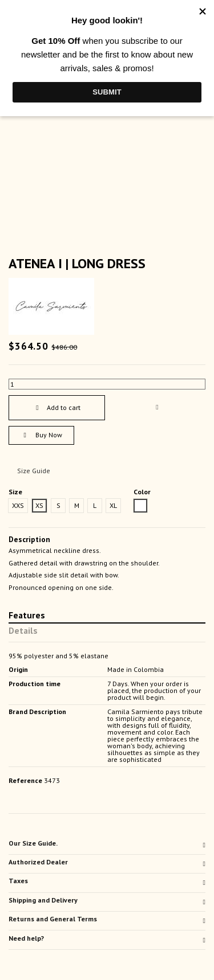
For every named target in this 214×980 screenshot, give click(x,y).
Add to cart (57, 407)
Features (27, 616)
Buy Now (41, 435)
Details (23, 632)
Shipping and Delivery (107, 900)
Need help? (107, 938)
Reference (25, 781)
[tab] (107, 845)
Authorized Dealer (107, 862)
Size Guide (34, 471)
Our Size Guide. (107, 843)
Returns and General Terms (107, 919)
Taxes (107, 881)
